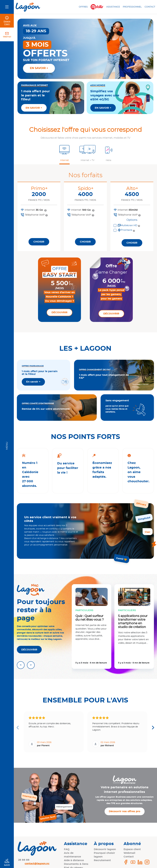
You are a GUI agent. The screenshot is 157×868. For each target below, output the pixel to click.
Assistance (113, 7)
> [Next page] (153, 727)
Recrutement (102, 860)
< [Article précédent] (21, 665)
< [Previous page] (18, 727)
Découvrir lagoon (105, 849)
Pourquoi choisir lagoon (104, 855)
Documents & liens (76, 864)
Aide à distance (74, 860)
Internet (65, 160)
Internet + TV (88, 160)
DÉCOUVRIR (29, 650)
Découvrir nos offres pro (124, 811)
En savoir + (33, 382)
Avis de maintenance (72, 855)
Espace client (132, 849)
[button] (64, 153)
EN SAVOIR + (34, 108)
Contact (150, 7)
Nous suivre (7, 863)
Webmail (7, 37)
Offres (83, 7)
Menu (7, 446)
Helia (108, 160)
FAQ (67, 849)
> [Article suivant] (31, 665)
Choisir (39, 242)
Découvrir (59, 312)
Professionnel (132, 7)
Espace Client (7, 23)
